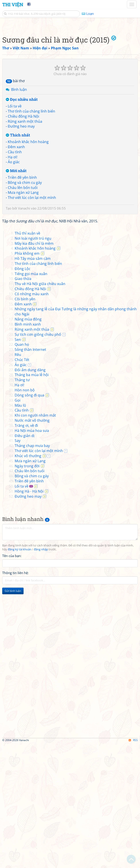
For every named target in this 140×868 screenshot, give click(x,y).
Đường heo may (21, 188)
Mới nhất (16, 233)
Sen (18, 464)
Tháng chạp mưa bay (32, 570)
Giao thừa (23, 403)
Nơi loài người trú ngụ (33, 362)
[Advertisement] (70, 56)
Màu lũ (20, 529)
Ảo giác (14, 224)
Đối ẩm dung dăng (30, 494)
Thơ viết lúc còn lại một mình (32, 260)
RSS (133, 864)
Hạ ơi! (13, 219)
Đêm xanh (16, 209)
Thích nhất (18, 197)
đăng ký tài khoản (20, 673)
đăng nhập (41, 673)
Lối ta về (15, 168)
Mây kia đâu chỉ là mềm (34, 367)
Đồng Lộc (23, 393)
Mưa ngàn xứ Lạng (23, 254)
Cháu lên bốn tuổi (23, 250)
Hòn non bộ (25, 514)
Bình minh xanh (28, 448)
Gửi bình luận (13, 715)
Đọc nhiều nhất (22, 162)
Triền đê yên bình (22, 239)
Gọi (18, 524)
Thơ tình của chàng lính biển (31, 173)
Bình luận (19, 151)
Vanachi (24, 270)
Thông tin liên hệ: (15, 697)
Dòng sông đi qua (29, 519)
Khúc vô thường (28, 580)
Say (18, 565)
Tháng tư (22, 504)
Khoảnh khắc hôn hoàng (28, 204)
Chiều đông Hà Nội (23, 178)
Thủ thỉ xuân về (27, 357)
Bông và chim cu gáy (25, 245)
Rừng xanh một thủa (25, 183)
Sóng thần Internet (30, 474)
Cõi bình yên (25, 423)
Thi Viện (13, 4)
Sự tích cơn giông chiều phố (38, 458)
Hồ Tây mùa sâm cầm (33, 383)
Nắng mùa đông (28, 443)
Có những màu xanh (32, 418)
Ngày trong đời (27, 590)
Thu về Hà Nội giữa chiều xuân (40, 408)
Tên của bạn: (12, 680)
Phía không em (27, 377)
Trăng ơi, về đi (26, 550)
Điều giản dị (25, 560)
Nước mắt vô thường (32, 544)
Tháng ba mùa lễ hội (32, 499)
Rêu (18, 479)
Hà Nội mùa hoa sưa (32, 555)
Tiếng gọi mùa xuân (31, 398)
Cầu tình (15, 214)
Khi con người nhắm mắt (35, 539)
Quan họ (22, 468)
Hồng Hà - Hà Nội (29, 615)
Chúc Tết (22, 484)
